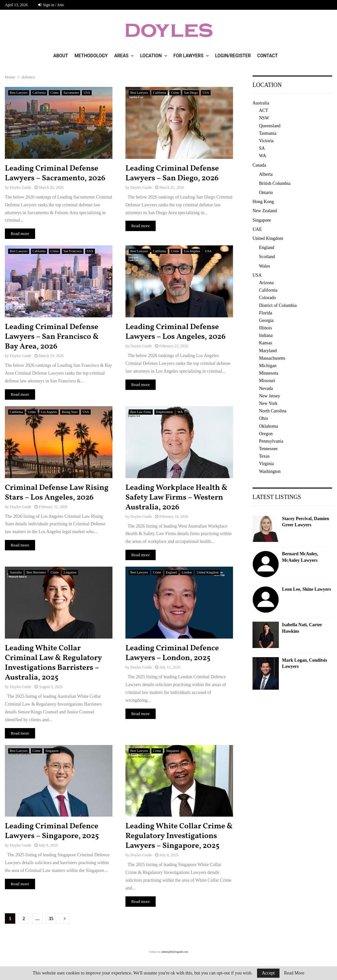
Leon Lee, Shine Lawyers (307, 589)
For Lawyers (188, 56)
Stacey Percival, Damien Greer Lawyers (306, 522)
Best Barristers (36, 572)
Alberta (266, 174)
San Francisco (72, 251)
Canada (259, 165)
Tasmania (268, 133)
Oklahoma (268, 426)
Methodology (91, 56)
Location (151, 56)
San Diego (191, 93)
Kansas (266, 343)
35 (51, 919)
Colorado (267, 298)
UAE (257, 229)
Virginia (266, 464)
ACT (264, 110)
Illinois (266, 328)
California (39, 93)
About (61, 56)
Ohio (264, 418)
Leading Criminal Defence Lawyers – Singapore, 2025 (52, 831)
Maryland (268, 351)
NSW (264, 118)
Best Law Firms (141, 412)
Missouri (267, 381)
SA (262, 148)
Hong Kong (263, 202)
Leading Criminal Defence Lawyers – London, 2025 (172, 653)
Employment (164, 412)
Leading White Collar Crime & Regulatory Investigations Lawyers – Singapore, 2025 (179, 836)
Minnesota (269, 373)
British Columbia (275, 183)
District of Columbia (278, 305)
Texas (264, 456)
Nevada (266, 388)
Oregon (266, 434)
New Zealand (265, 211)
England (171, 572)
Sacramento (71, 93)
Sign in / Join (51, 5)
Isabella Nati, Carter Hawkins (302, 628)
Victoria (266, 141)
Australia (16, 572)
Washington (270, 471)
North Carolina (273, 411)
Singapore (52, 751)
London (187, 572)
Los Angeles (192, 251)
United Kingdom (208, 572)
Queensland (270, 126)
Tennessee (268, 449)
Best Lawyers (19, 93)
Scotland (267, 257)
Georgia (266, 320)
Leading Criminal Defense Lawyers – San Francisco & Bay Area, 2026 (52, 337)
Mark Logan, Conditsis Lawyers (305, 663)
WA (180, 412)
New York (268, 403)
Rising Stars (70, 412)
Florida (266, 313)
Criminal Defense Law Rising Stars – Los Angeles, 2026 (57, 493)
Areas (121, 56)
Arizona (266, 283)
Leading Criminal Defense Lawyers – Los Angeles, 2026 (175, 332)
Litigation (70, 572)
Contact (268, 56)
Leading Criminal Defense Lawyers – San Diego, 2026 (172, 173)
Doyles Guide (20, 187)
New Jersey (270, 396)
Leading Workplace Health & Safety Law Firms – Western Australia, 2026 (176, 498)
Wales (265, 266)
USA (87, 93)
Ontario (266, 193)
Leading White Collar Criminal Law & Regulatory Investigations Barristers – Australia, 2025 (53, 663)
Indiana (266, 335)
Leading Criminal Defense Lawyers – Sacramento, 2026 (55, 173)
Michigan (268, 366)
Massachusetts (272, 358)
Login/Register (233, 56)
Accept (268, 973)
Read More (294, 973)
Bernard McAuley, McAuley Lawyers (300, 557)
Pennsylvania (271, 441)
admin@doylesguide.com (175, 952)
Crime (54, 93)
